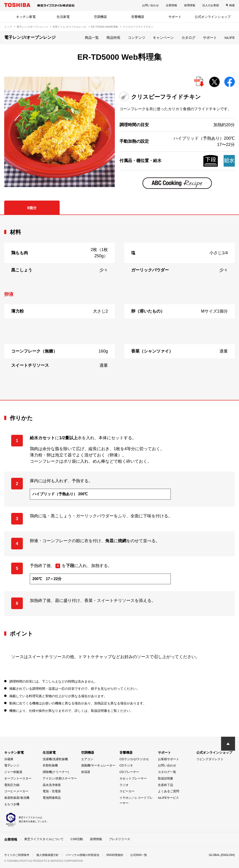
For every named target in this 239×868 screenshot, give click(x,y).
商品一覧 (92, 38)
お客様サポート (169, 759)
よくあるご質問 (169, 791)
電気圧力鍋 (12, 785)
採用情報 (190, 5)
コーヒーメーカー (16, 791)
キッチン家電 (26, 17)
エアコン (87, 759)
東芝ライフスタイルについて (44, 839)
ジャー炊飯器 (13, 772)
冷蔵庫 (9, 759)
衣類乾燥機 (50, 765)
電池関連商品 (52, 798)
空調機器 (100, 17)
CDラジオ (126, 765)
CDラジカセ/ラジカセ (134, 759)
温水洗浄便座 (52, 785)
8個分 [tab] (32, 208)
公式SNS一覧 (139, 855)
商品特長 (113, 38)
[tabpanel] (119, 307)
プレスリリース (120, 839)
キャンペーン (163, 38)
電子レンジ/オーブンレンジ (32, 27)
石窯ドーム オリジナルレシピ (69, 27)
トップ (8, 27)
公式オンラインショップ (213, 17)
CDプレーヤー (129, 772)
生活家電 (63, 17)
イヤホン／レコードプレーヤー (136, 800)
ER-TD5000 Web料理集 (105, 27)
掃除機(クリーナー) (56, 772)
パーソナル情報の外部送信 (82, 855)
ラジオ (124, 785)
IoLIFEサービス (168, 798)
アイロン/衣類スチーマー (60, 778)
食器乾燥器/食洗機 (17, 798)
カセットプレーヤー (133, 778)
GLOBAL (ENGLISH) (222, 855)
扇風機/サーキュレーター (98, 765)
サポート (175, 17)
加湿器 (86, 772)
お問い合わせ (150, 5)
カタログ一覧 (167, 772)
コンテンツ (137, 38)
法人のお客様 (211, 5)
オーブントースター (18, 778)
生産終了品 (166, 785)
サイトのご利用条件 (17, 855)
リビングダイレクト (210, 759)
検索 (232, 5)
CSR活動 (77, 839)
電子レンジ (12, 765)
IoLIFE (230, 38)
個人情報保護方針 (48, 855)
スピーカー (127, 791)
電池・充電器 (52, 791)
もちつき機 (12, 804)
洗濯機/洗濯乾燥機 (55, 759)
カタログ (188, 38)
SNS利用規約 (115, 855)
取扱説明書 (166, 778)
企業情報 (171, 5)
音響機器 (138, 17)
